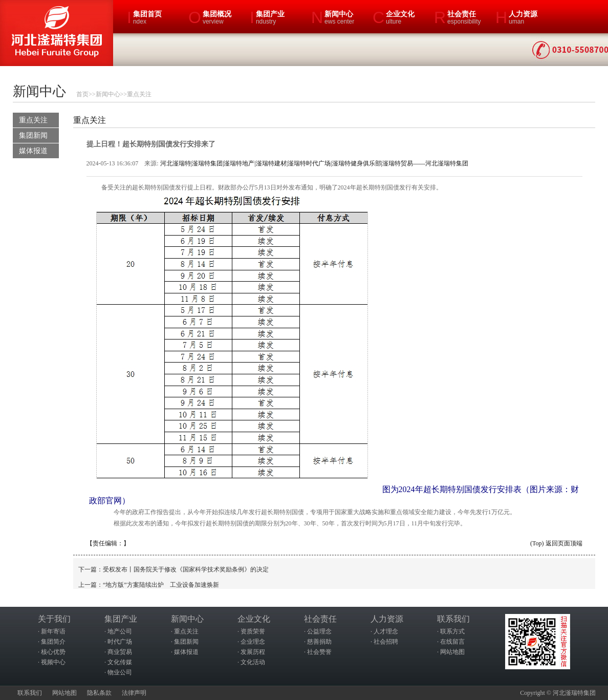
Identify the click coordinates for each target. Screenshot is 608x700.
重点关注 (139, 94)
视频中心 (53, 662)
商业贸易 (120, 652)
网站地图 (452, 652)
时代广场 (120, 642)
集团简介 (53, 642)
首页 (82, 94)
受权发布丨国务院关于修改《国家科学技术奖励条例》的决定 (186, 569)
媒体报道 (33, 151)
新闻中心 (108, 94)
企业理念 (253, 642)
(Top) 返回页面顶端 (556, 543)
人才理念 (386, 631)
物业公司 (120, 672)
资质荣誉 (253, 631)
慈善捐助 (319, 642)
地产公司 (120, 631)
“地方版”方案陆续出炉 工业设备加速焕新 (161, 585)
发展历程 (253, 652)
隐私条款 (99, 693)
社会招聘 (386, 642)
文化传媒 (120, 662)
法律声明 (134, 693)
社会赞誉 (319, 652)
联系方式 (452, 631)
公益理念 (319, 631)
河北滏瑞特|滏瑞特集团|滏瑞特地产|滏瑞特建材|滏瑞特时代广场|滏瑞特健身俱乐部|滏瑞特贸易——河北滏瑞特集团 (314, 163)
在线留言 (452, 642)
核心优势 (53, 652)
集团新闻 (33, 135)
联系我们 (30, 693)
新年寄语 (53, 631)
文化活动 (253, 662)
